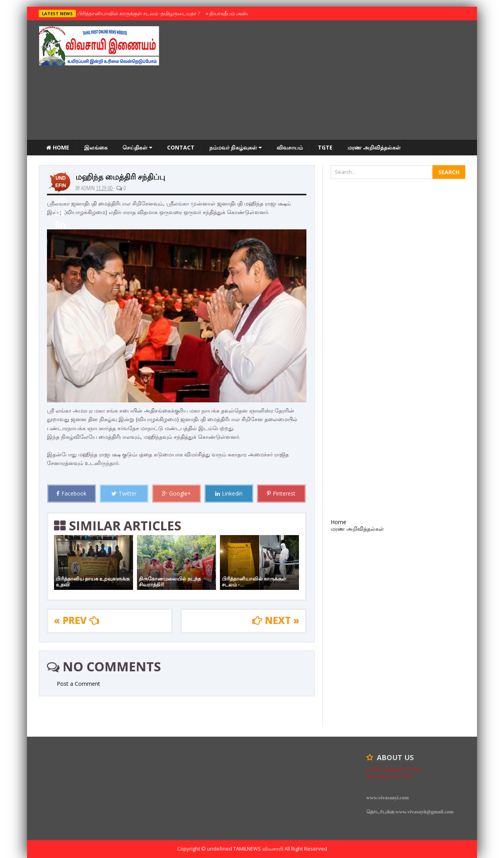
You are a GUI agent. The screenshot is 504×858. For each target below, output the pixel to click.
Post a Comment (78, 684)
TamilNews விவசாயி (259, 849)
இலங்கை (96, 147)
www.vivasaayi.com (387, 798)
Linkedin (229, 493)
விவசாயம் (290, 147)
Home (58, 147)
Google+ (176, 493)
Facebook (71, 493)
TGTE (325, 147)
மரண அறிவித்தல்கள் (374, 147)
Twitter (124, 493)
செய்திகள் (137, 147)
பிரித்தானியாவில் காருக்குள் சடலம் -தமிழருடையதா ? (137, 13)
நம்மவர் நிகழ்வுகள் (236, 147)
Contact (181, 147)
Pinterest (281, 493)
